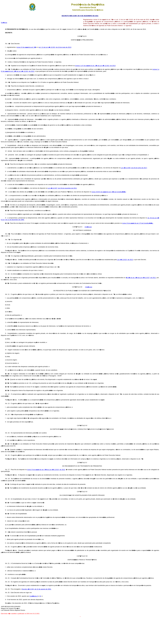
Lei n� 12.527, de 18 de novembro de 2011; (62, 188)
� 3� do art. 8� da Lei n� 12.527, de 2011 (141, 278)
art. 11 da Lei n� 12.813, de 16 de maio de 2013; (55, 47)
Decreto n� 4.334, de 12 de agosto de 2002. (37, 589)
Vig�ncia (4, 23)
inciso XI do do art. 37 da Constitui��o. (138, 223)
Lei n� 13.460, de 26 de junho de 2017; (134, 168)
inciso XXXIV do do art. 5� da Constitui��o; (109, 192)
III (40, 596)
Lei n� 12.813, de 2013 (125, 260)
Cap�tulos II (34, 596)
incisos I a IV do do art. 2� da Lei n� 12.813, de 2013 (95, 66)
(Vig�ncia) (88, 227)
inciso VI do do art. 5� (26, 47)
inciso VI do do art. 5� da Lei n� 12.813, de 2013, (46, 470)
